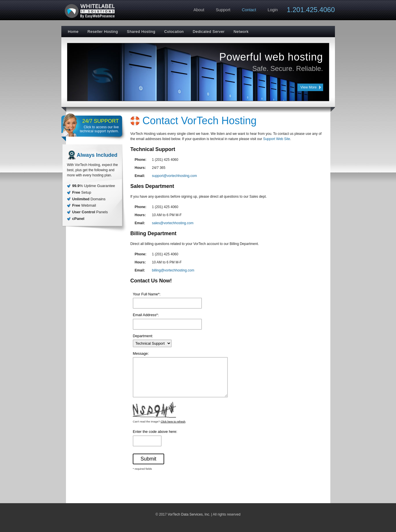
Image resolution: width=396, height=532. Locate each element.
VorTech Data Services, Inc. (189, 514)
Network (241, 32)
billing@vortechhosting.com (173, 270)
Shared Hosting (141, 32)
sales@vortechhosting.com (173, 223)
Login (273, 10)
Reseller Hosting (103, 32)
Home (73, 32)
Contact (249, 10)
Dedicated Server (209, 32)
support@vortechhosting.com (175, 176)
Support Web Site (276, 139)
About (199, 10)
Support (223, 10)
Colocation (174, 32)
